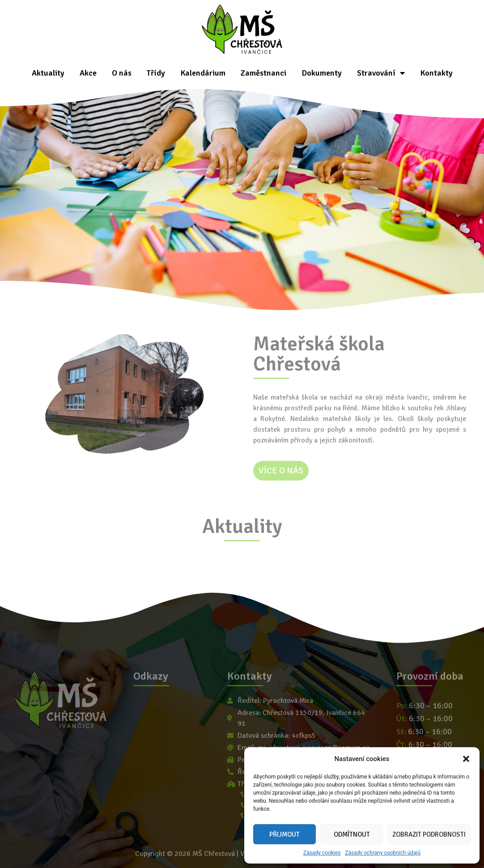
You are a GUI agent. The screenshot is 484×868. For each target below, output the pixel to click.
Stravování (381, 73)
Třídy (156, 73)
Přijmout (284, 834)
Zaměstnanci (263, 73)
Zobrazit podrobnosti (429, 834)
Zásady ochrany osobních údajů (383, 853)
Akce (88, 73)
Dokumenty (322, 73)
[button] (466, 759)
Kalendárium (203, 73)
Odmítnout (352, 834)
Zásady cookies (322, 853)
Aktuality (48, 73)
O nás (122, 73)
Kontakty (436, 73)
